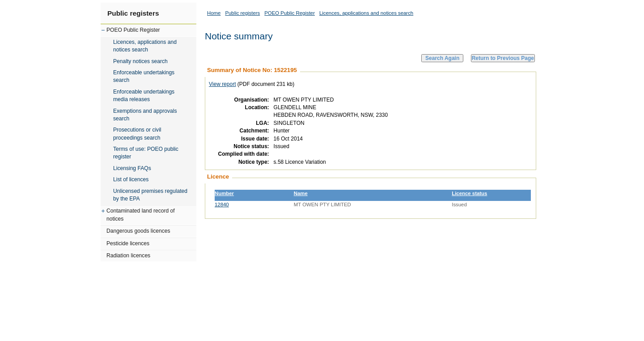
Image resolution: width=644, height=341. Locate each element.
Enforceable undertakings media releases (144, 96)
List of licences (131, 179)
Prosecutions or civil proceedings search (137, 134)
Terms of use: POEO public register (146, 153)
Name (301, 193)
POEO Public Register (133, 30)
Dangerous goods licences (138, 231)
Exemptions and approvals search (145, 115)
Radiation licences (128, 256)
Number (224, 193)
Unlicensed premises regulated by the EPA (150, 195)
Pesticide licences (128, 243)
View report (222, 84)
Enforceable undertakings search (144, 76)
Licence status (469, 193)
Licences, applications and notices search (145, 46)
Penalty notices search (140, 61)
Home (214, 13)
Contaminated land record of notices (141, 215)
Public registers (133, 13)
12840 (222, 205)
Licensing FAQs (132, 168)
